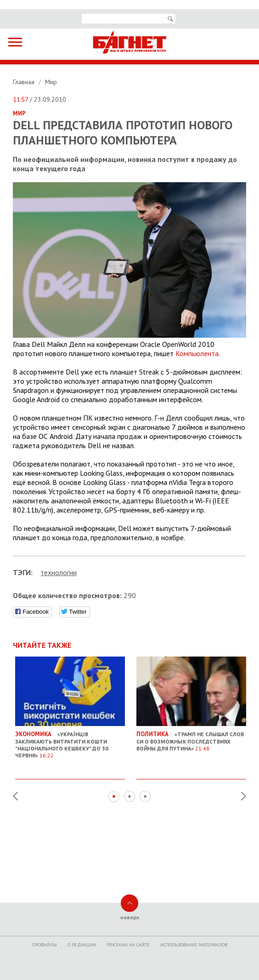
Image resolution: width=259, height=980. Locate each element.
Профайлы (45, 945)
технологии (59, 572)
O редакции (82, 945)
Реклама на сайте (128, 945)
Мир (51, 82)
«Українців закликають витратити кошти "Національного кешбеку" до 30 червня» (70, 741)
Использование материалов (194, 945)
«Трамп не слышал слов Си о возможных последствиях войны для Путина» (191, 738)
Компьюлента (197, 353)
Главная (25, 82)
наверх (130, 917)
